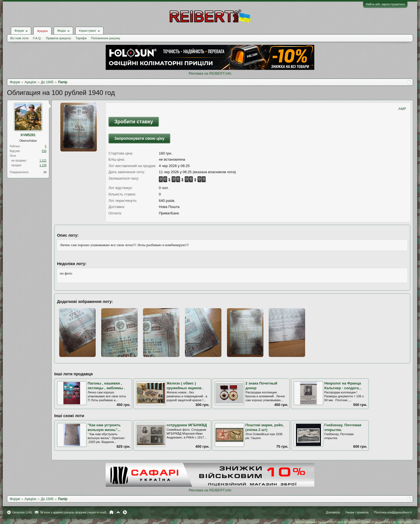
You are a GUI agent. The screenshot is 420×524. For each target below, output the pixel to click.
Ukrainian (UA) (22, 512)
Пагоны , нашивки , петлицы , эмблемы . (106, 386)
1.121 (43, 161)
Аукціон (42, 31)
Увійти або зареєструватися (385, 4)
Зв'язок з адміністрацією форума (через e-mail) (73, 512)
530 (44, 151)
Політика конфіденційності (393, 512)
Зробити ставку (134, 122)
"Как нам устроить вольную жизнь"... (104, 427)
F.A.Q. (37, 38)
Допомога (333, 512)
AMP (402, 109)
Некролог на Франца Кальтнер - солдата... (343, 386)
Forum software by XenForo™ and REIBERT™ (354, 522)
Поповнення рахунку (106, 38)
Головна (111, 512)
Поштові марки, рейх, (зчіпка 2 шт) (265, 427)
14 (45, 172)
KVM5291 (28, 135)
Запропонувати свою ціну (139, 138)
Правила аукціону (58, 38)
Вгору (118, 512)
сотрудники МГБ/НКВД (187, 425)
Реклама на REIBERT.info (210, 73)
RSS (125, 512)
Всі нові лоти (19, 38)
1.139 (43, 165)
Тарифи (81, 38)
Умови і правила (357, 512)
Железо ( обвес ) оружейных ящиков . (185, 386)
